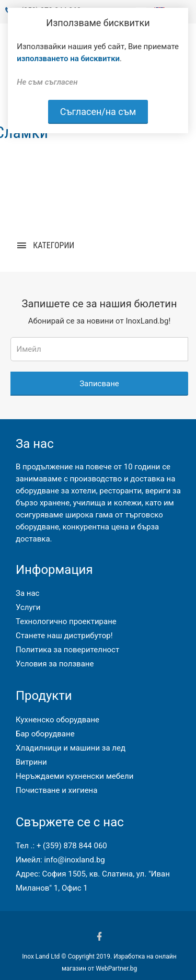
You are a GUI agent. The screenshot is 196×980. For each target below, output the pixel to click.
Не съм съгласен (47, 82)
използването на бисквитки (68, 59)
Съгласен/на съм (98, 112)
